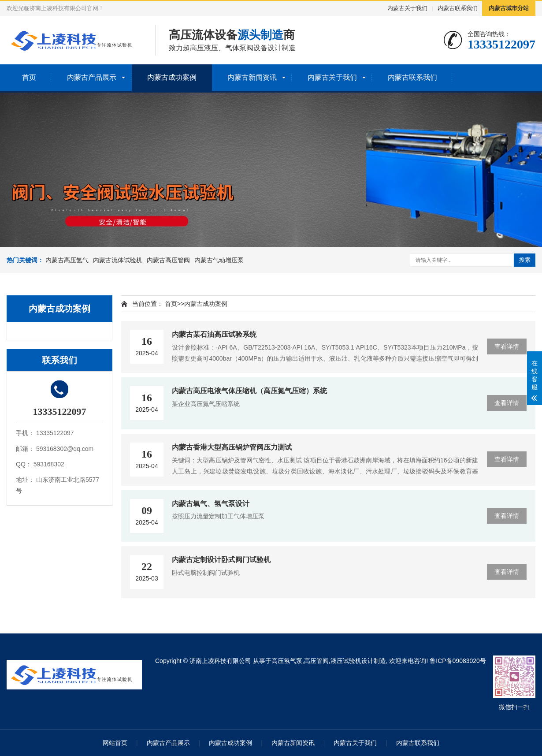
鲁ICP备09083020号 (458, 661)
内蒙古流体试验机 (118, 260)
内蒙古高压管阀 (168, 260)
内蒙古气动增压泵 (219, 260)
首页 (29, 77)
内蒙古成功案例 (172, 77)
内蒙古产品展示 (92, 77)
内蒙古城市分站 (509, 8)
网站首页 (115, 743)
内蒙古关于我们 (407, 8)
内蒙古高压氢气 (67, 260)
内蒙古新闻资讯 (252, 77)
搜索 (525, 260)
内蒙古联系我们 (458, 8)
